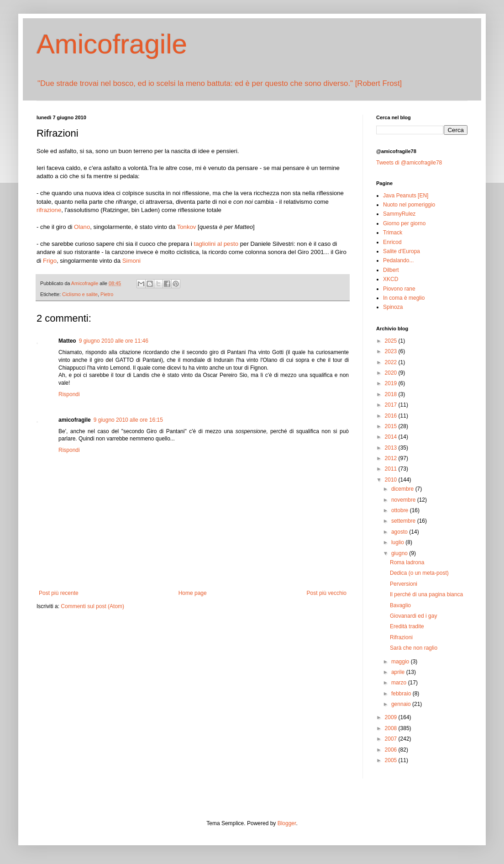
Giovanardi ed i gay (413, 616)
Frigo (50, 261)
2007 (392, 739)
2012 (392, 458)
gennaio (402, 704)
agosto (400, 532)
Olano (82, 227)
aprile (399, 672)
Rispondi (69, 394)
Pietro (107, 294)
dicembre (403, 489)
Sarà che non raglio (414, 648)
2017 (392, 405)
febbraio (402, 694)
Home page (193, 593)
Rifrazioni (401, 637)
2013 (392, 448)
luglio (398, 542)
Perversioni (404, 584)
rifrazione (49, 210)
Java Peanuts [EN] (406, 196)
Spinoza (393, 307)
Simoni (131, 261)
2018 (392, 394)
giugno (400, 553)
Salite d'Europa (402, 251)
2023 (392, 351)
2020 (392, 373)
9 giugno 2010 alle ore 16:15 (128, 420)
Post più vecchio (327, 593)
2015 (392, 426)
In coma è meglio (404, 298)
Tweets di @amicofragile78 (409, 163)
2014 (392, 437)
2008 (392, 728)
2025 (392, 341)
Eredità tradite (407, 626)
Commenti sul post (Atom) (92, 606)
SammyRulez (399, 214)
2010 (392, 480)
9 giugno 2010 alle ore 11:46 (114, 341)
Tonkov (187, 227)
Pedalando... (398, 260)
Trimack (393, 233)
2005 (392, 760)
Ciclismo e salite (80, 294)
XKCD (391, 279)
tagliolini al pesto (216, 244)
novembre (404, 500)
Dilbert (391, 270)
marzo (400, 683)
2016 (392, 416)
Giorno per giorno (404, 223)
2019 (392, 383)
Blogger (287, 823)
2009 (392, 717)
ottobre (401, 510)
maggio (401, 662)
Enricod (392, 242)
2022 (392, 362)
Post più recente (59, 593)
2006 (392, 750)
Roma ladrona (407, 562)
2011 (392, 469)
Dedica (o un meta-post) (419, 573)
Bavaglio (400, 605)
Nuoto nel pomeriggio (409, 205)
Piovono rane (399, 289)
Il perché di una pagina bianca (426, 594)
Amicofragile (112, 44)
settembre (404, 521)
